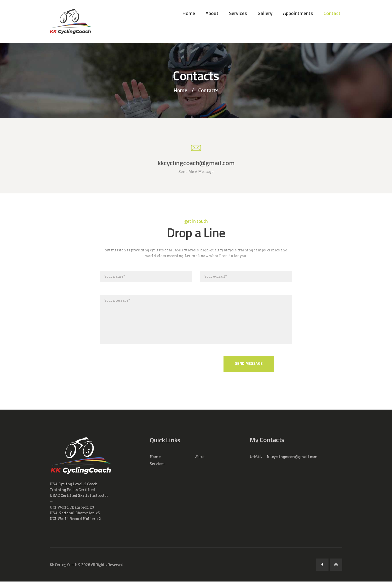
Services (157, 464)
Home (180, 90)
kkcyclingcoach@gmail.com (292, 457)
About (200, 457)
